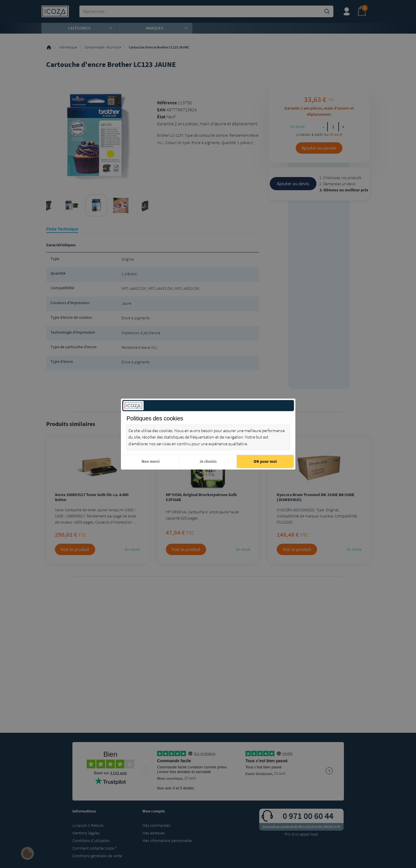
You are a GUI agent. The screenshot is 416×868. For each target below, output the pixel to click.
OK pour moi (265, 461)
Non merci (151, 461)
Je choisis (208, 461)
